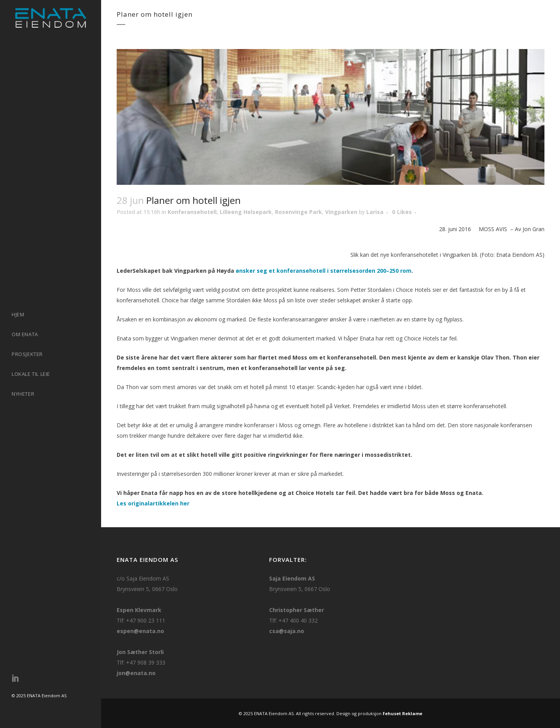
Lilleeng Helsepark (246, 212)
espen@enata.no (140, 631)
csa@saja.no (287, 631)
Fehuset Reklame (402, 713)
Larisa (375, 212)
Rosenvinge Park (298, 212)
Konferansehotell (192, 212)
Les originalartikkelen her (153, 503)
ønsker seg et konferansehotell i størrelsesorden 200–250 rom (324, 271)
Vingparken (341, 212)
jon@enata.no (136, 673)
